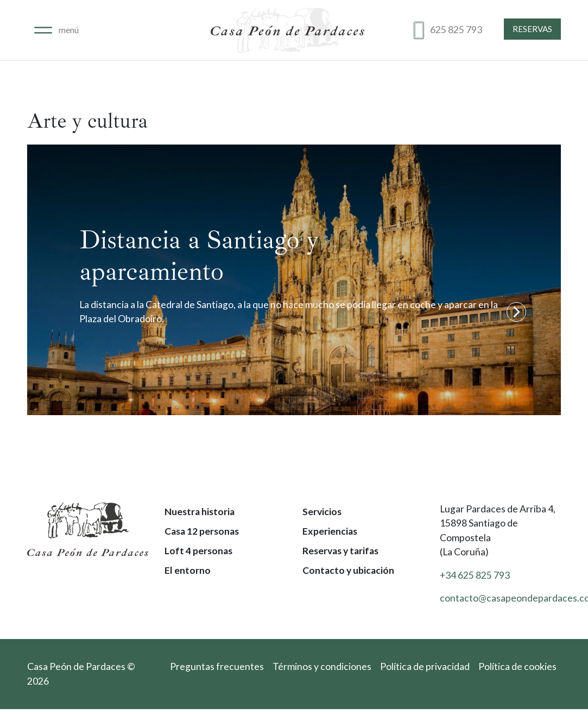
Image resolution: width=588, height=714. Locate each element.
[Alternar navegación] (56, 30)
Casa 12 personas (202, 531)
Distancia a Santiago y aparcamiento (199, 255)
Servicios (322, 512)
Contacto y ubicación (348, 570)
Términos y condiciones (322, 666)
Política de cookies (517, 666)
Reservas (532, 29)
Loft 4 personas (198, 551)
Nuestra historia (200, 512)
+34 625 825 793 (475, 575)
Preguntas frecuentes (217, 666)
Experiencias (330, 531)
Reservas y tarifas (340, 551)
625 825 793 (456, 30)
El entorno (188, 570)
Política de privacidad (425, 666)
